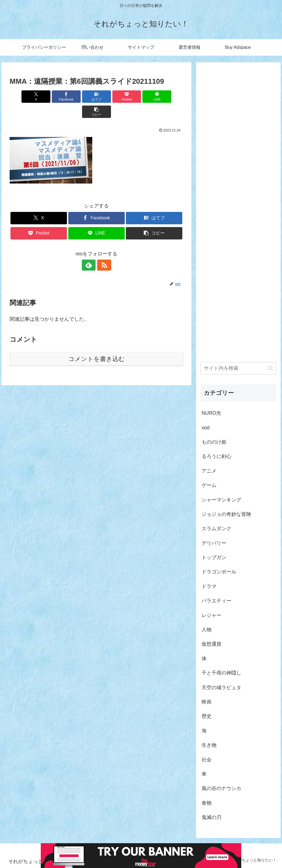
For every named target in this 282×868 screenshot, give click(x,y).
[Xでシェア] (24, 97)
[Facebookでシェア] (53, 97)
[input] (238, 368)
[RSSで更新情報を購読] (103, 250)
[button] (169, 97)
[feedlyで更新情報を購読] (90, 250)
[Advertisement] (238, 206)
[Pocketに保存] (111, 97)
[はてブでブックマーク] (82, 97)
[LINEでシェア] (140, 97)
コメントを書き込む (97, 344)
